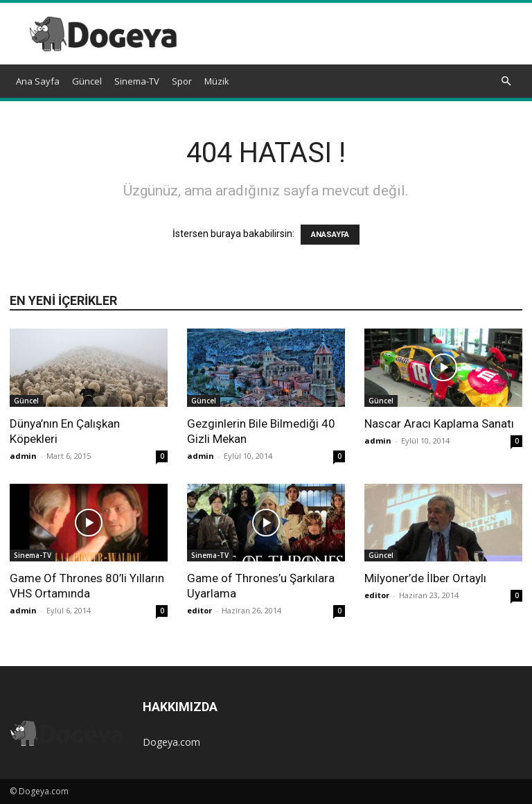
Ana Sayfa (38, 81)
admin (23, 456)
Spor (182, 81)
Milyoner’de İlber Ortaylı (425, 578)
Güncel (87, 81)
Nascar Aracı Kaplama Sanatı (439, 423)
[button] (506, 81)
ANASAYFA (330, 235)
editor (199, 610)
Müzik (217, 81)
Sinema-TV (137, 81)
